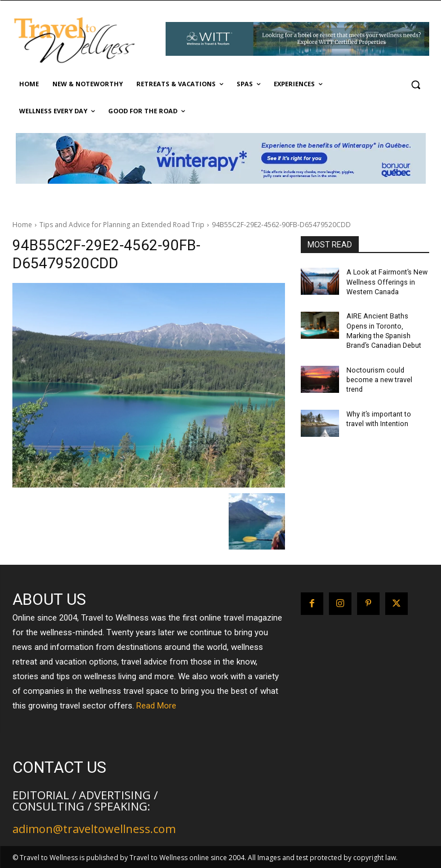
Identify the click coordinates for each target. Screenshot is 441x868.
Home (22, 225)
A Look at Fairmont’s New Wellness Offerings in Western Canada (385, 282)
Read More (156, 706)
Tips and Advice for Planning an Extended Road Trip (122, 225)
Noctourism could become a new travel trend (379, 378)
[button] (416, 84)
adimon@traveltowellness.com (94, 829)
